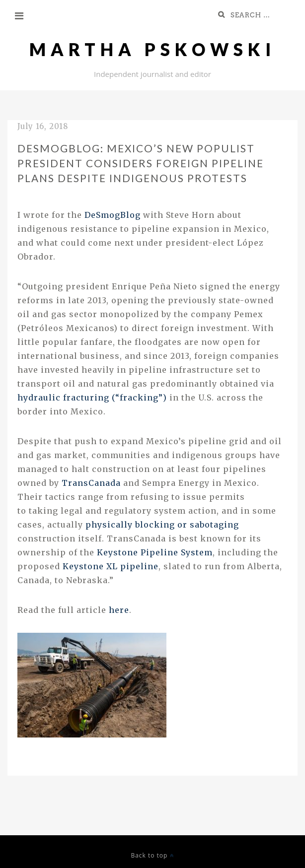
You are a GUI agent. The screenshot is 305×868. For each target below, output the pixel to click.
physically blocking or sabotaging (162, 525)
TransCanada (92, 483)
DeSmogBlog (113, 215)
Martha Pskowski (152, 49)
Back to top (152, 855)
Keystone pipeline (111, 566)
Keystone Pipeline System (155, 552)
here (119, 610)
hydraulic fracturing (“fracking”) (92, 398)
